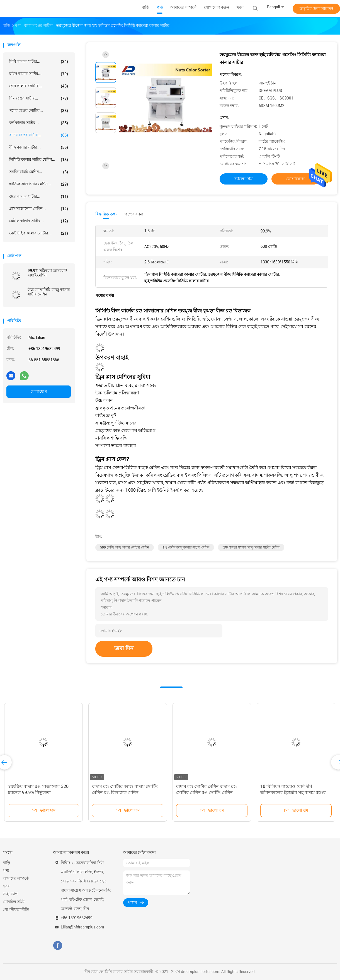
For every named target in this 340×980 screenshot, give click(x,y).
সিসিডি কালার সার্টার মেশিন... (39, 160)
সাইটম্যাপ (10, 894)
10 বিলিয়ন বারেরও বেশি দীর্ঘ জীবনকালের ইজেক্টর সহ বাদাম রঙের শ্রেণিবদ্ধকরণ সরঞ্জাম (293, 793)
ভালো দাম (244, 179)
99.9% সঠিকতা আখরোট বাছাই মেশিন (47, 273)
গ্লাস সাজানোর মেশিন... (39, 209)
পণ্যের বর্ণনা (134, 214)
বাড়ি (6, 863)
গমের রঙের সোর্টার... (39, 111)
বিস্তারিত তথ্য (106, 214)
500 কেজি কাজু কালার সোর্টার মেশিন (125, 547)
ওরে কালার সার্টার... (39, 197)
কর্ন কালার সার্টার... (39, 123)
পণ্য (6, 870)
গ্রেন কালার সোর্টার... (39, 86)
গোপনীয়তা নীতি (16, 909)
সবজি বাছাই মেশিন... (39, 172)
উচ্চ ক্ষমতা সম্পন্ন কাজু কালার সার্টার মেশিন (251, 547)
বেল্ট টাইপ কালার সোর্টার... (39, 233)
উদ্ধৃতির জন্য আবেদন (316, 8)
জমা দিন (124, 648)
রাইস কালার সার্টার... (39, 74)
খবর (6, 886)
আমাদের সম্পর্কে (16, 878)
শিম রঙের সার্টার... (39, 98)
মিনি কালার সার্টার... (39, 62)
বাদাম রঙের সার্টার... (39, 135)
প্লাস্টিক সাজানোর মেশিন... (39, 184)
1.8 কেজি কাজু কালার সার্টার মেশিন (186, 547)
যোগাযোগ (39, 391)
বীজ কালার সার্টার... (39, 147)
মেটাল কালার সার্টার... (39, 221)
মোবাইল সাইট (14, 902)
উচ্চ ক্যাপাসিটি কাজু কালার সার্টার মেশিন (49, 292)
